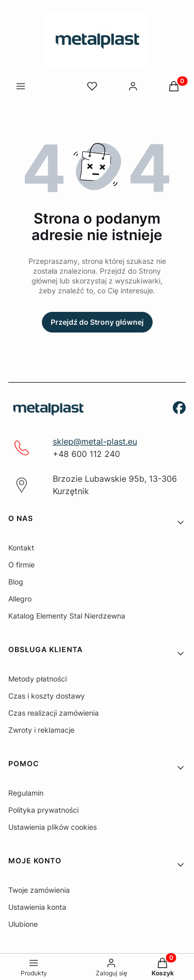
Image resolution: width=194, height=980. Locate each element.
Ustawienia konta (37, 907)
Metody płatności (38, 679)
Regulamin (26, 793)
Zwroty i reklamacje (41, 730)
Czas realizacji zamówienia (54, 713)
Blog (16, 582)
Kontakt (21, 548)
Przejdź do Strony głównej (97, 322)
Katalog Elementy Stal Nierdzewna (67, 616)
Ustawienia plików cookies (53, 827)
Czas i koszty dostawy (47, 696)
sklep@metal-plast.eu (95, 441)
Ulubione (23, 924)
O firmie (21, 565)
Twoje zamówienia (39, 890)
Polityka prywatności (43, 810)
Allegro (20, 599)
